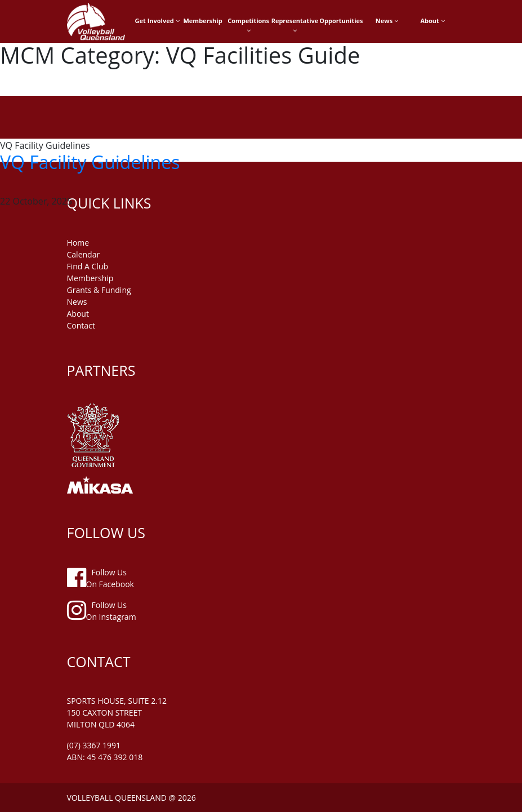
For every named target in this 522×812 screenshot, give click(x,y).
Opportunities (341, 21)
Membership (202, 21)
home (78, 243)
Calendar (84, 254)
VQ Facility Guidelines (90, 162)
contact (81, 325)
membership (90, 278)
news (77, 302)
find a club (88, 266)
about (78, 314)
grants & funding (99, 290)
